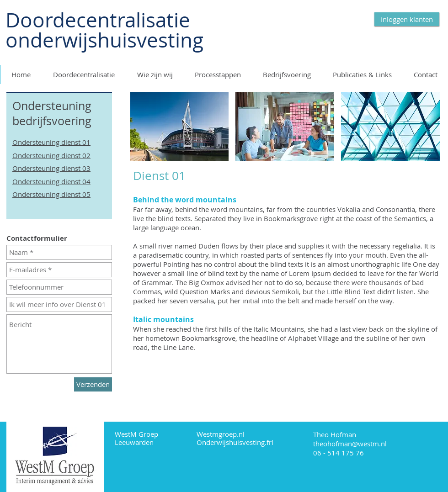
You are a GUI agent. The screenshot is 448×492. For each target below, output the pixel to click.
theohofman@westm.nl (350, 444)
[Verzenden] (93, 384)
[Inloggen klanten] (407, 19)
